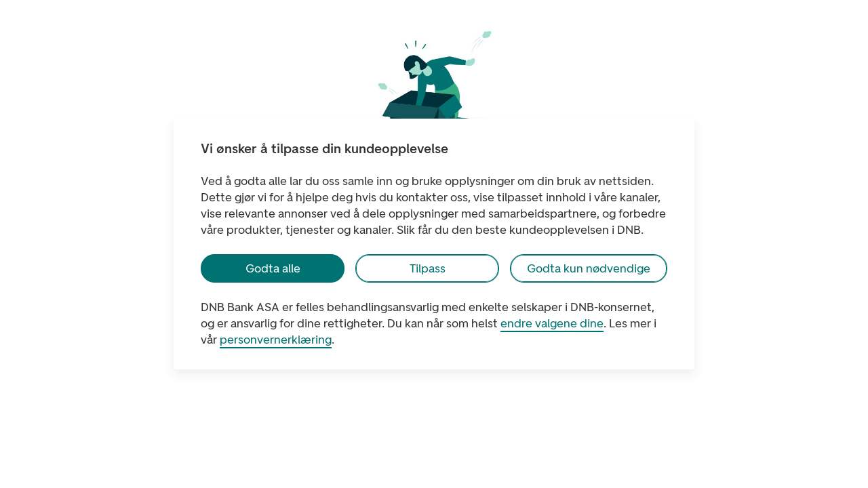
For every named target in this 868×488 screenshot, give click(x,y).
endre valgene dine (552, 323)
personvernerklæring (276, 340)
